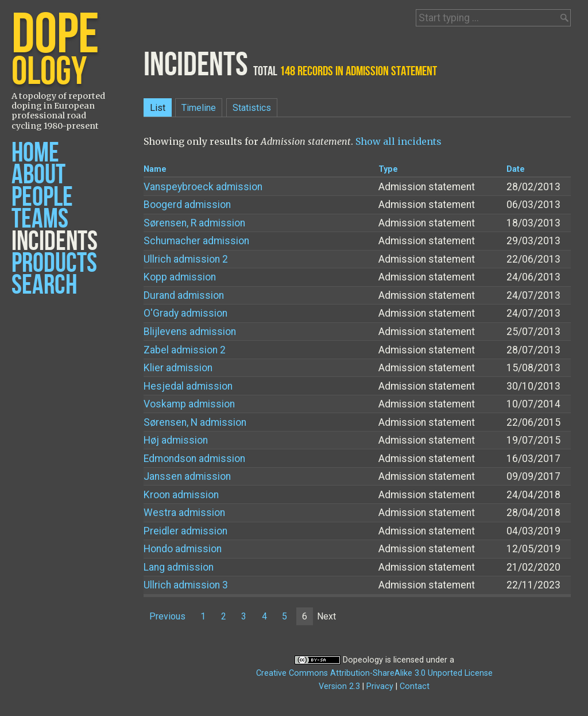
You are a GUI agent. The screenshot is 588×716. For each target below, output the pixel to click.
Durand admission (184, 295)
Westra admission (184, 513)
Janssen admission (187, 476)
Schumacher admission (196, 241)
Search (44, 285)
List (158, 108)
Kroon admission (181, 495)
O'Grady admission (185, 313)
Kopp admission (180, 277)
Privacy (380, 686)
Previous (167, 616)
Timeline (199, 108)
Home (35, 153)
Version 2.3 (339, 686)
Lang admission (179, 567)
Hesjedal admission (188, 386)
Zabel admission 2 (185, 350)
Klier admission (178, 368)
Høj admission (176, 440)
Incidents (55, 242)
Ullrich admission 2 (186, 259)
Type (388, 169)
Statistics (252, 108)
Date (516, 169)
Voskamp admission (189, 404)
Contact (415, 686)
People (42, 197)
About (38, 175)
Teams (40, 219)
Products (54, 263)
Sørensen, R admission (194, 223)
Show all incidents (399, 141)
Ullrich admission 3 (186, 585)
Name (155, 169)
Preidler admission (185, 531)
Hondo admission (183, 549)
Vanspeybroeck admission (203, 187)
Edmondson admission (194, 459)
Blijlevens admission (190, 332)
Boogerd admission (187, 205)
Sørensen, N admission (195, 422)
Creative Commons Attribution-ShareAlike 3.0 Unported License (374, 673)
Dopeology (363, 660)
